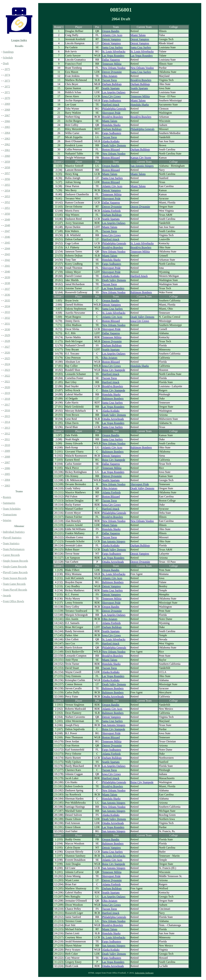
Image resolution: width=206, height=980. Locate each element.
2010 (7, 445)
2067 (7, 115)
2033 (7, 312)
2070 (7, 98)
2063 (7, 139)
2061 (7, 150)
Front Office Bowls (13, 601)
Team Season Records (15, 578)
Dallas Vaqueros (111, 60)
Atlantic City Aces (112, 35)
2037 (7, 289)
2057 (7, 173)
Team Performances (14, 549)
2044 (7, 248)
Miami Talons (138, 35)
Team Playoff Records (15, 590)
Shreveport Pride (111, 113)
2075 (7, 69)
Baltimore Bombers (141, 292)
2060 (7, 156)
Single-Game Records (15, 567)
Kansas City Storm (141, 158)
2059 (7, 162)
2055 (7, 185)
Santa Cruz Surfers (113, 47)
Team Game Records (14, 584)
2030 (7, 329)
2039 (7, 277)
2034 (7, 306)
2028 (7, 341)
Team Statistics (11, 543)
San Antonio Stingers (142, 166)
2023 (7, 370)
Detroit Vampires (111, 39)
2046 (7, 237)
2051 (7, 208)
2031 (7, 324)
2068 (7, 110)
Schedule (8, 58)
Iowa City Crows (111, 96)
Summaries (9, 503)
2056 (7, 179)
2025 (7, 358)
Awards (7, 595)
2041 (7, 266)
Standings (8, 52)
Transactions (10, 514)
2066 (7, 121)
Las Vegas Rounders (113, 56)
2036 (7, 295)
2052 (7, 202)
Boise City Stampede (114, 370)
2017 (7, 405)
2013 (7, 428)
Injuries (7, 520)
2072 (7, 87)
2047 (7, 231)
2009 (7, 451)
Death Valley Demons (114, 145)
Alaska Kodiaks (111, 141)
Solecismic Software (144, 973)
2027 (7, 347)
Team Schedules (12, 509)
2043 (7, 254)
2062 (7, 144)
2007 (7, 462)
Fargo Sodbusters (112, 100)
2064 (7, 133)
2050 (7, 214)
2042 (7, 260)
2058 (7, 167)
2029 (7, 335)
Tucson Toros (110, 80)
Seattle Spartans (111, 88)
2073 (7, 81)
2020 (7, 387)
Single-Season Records (15, 561)
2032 (7, 318)
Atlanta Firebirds (111, 211)
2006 (7, 468)
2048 (7, 225)
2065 (7, 127)
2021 (7, 381)
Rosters (7, 497)
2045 (7, 243)
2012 (7, 434)
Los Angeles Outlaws (114, 92)
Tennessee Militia (112, 64)
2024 (7, 364)
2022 (7, 376)
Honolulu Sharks (140, 105)
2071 (7, 92)
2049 (7, 220)
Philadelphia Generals (114, 109)
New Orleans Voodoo (114, 68)
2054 (7, 191)
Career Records (11, 555)
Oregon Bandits (111, 31)
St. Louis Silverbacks (114, 51)
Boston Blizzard (111, 149)
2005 (7, 474)
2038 (7, 283)
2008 (7, 457)
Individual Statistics (14, 532)
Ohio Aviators (110, 76)
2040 (7, 272)
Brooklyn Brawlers (141, 80)
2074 (7, 75)
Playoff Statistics (12, 538)
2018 (7, 399)
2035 (7, 300)
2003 (7, 486)
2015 (7, 416)
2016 (7, 410)
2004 (7, 480)
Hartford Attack (111, 105)
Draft (6, 63)
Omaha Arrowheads (113, 419)
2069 (7, 104)
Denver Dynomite (112, 72)
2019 (7, 393)
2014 (7, 422)
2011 (7, 439)
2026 (7, 353)
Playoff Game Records (15, 572)
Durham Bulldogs (112, 84)
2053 (7, 196)
